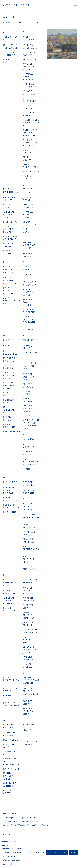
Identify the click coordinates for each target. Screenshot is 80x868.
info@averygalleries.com (28, 821)
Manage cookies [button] (36, 853)
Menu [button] (75, 5)
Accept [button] (73, 853)
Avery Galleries (16, 5)
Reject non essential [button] (57, 853)
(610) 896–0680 (9, 821)
